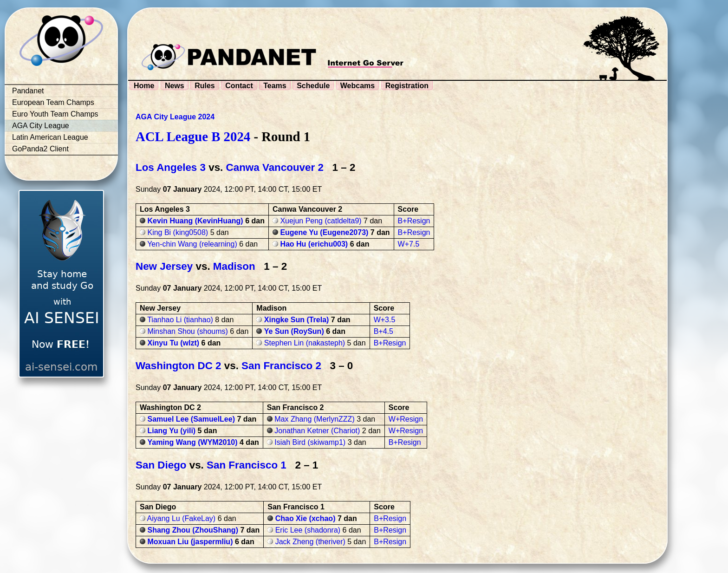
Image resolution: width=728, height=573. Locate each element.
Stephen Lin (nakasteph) (305, 343)
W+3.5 (385, 320)
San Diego (161, 465)
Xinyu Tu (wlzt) (173, 343)
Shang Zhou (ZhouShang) (193, 530)
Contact (239, 86)
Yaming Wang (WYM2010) (192, 442)
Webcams (357, 86)
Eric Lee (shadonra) (308, 530)
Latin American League (50, 137)
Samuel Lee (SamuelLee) (191, 419)
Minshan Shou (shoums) (187, 331)
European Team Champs (53, 102)
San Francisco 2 (281, 366)
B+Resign (414, 221)
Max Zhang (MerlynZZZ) (314, 419)
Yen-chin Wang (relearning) (192, 244)
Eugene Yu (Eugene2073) (324, 232)
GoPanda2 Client (40, 149)
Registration (407, 86)
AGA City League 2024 (175, 117)
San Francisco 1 (247, 465)
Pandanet (28, 91)
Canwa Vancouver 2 (275, 167)
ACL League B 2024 (193, 137)
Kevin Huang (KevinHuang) (195, 221)
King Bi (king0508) (178, 232)
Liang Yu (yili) (171, 431)
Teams (275, 86)
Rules (205, 86)
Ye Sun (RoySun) (294, 331)
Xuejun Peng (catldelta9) (321, 221)
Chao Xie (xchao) (305, 518)
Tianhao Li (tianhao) (180, 320)
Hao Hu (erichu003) (314, 244)
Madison (234, 266)
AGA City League (41, 126)
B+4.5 (383, 331)
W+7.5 (409, 244)
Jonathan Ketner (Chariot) (317, 431)
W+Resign (406, 419)
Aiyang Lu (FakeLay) (182, 518)
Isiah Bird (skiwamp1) (310, 442)
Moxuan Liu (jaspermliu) (190, 542)
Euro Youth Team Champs (55, 114)
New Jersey (164, 266)
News (175, 86)
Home (144, 86)
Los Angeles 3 (171, 167)
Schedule (313, 86)
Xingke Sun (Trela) (297, 320)
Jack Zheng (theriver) (310, 542)
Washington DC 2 (179, 366)
